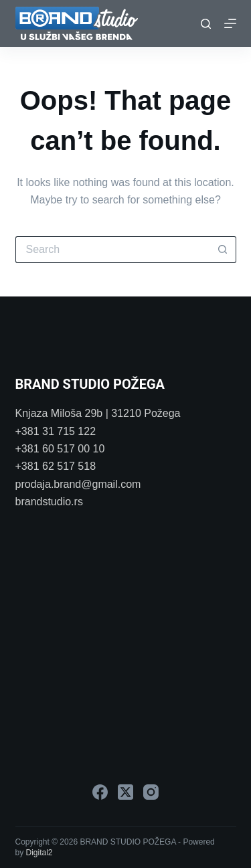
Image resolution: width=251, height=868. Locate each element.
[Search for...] (112, 250)
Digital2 (39, 853)
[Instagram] (151, 792)
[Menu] (230, 23)
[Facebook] (100, 792)
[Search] (206, 24)
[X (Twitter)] (125, 792)
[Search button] (223, 250)
